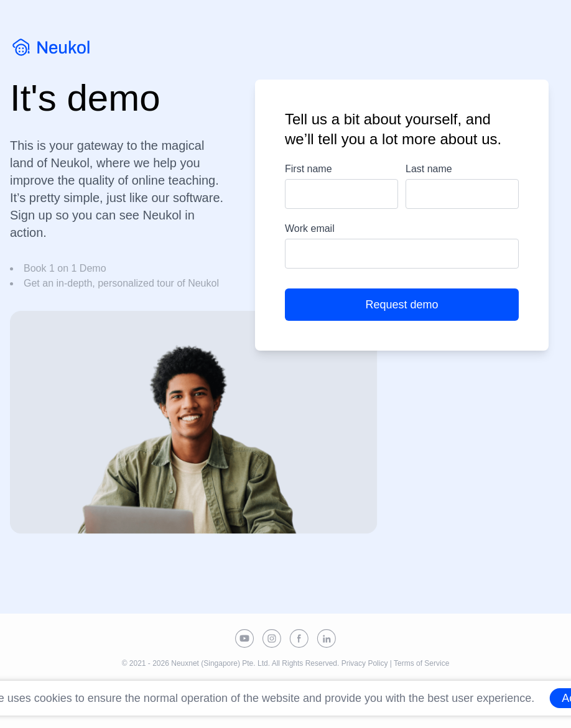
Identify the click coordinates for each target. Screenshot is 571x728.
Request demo (402, 305)
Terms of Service (421, 663)
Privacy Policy (365, 663)
